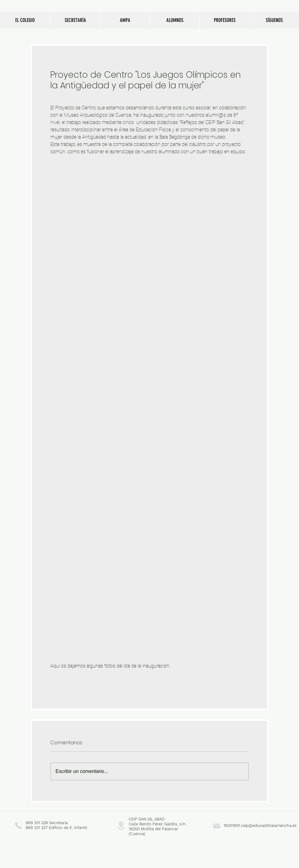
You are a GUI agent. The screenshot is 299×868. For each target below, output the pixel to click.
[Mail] (216, 826)
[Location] (121, 825)
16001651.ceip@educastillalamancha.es (260, 825)
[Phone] (18, 825)
